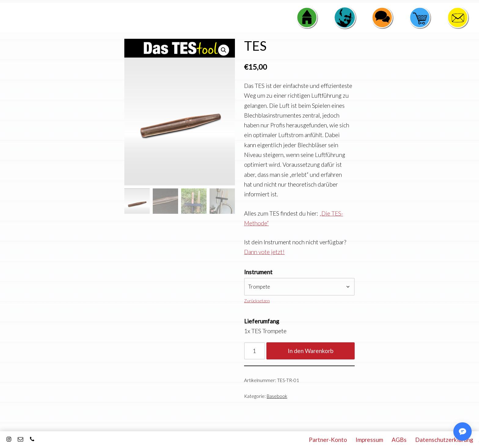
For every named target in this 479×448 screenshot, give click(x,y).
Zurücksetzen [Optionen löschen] (257, 301)
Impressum (369, 440)
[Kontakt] (32, 439)
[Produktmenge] (255, 351)
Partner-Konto (328, 440)
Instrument (258, 272)
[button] (224, 50)
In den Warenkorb (311, 351)
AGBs (399, 440)
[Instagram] (9, 439)
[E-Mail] (20, 439)
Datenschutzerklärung (444, 440)
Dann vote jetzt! (264, 252)
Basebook (277, 396)
